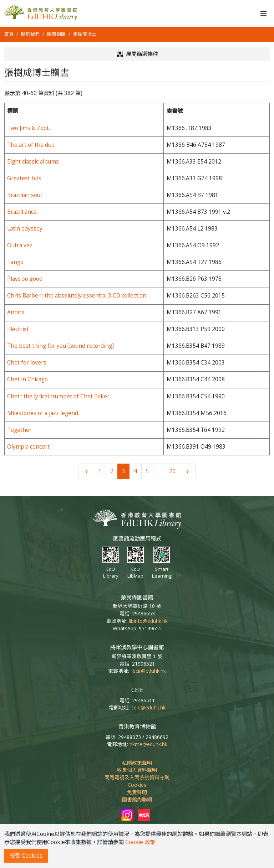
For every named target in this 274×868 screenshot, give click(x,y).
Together (19, 430)
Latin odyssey (25, 229)
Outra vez (20, 245)
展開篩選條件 (137, 54)
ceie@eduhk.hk (148, 707)
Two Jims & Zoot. (29, 128)
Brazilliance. (22, 212)
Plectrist (18, 329)
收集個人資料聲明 (137, 770)
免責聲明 (137, 792)
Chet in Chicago (27, 379)
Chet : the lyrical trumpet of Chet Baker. (59, 396)
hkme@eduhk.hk (148, 744)
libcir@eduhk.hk (148, 671)
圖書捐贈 (56, 34)
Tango (15, 262)
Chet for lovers (27, 363)
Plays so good (25, 279)
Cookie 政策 (140, 842)
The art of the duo (31, 145)
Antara (16, 312)
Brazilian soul (24, 195)
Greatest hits (24, 178)
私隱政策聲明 (137, 763)
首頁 (9, 34)
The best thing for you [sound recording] (60, 346)
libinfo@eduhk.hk (148, 621)
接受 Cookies (26, 856)
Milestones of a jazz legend (43, 413)
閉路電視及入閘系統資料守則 (137, 777)
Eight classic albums (33, 162)
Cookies (137, 785)
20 (172, 471)
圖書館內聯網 (137, 799)
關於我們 (30, 34)
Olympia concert (28, 447)
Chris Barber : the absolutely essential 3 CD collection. (77, 296)
